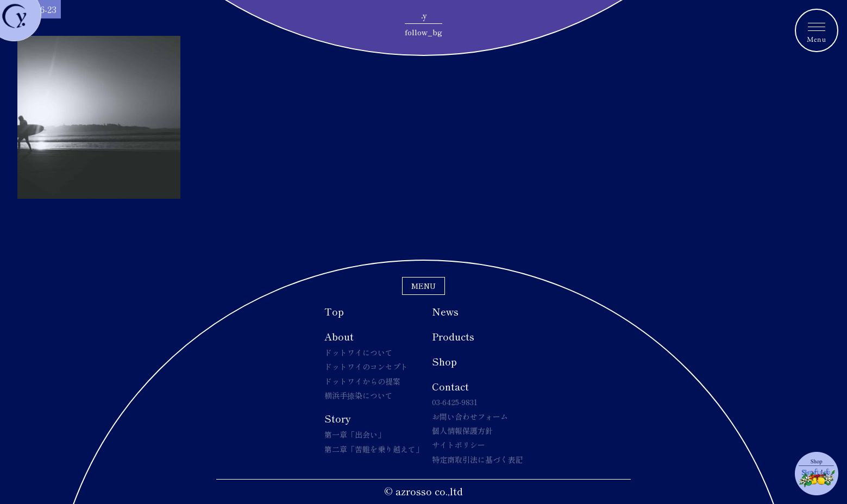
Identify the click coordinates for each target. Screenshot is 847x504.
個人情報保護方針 (462, 431)
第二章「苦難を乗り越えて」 (374, 449)
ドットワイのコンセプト (366, 367)
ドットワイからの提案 (362, 381)
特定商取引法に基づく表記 (478, 459)
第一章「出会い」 (355, 434)
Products (453, 336)
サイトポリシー (459, 445)
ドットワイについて (359, 352)
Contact (450, 386)
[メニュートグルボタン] (817, 30)
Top (334, 311)
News (445, 311)
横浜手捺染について (359, 395)
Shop (444, 361)
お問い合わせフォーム (470, 417)
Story (338, 418)
